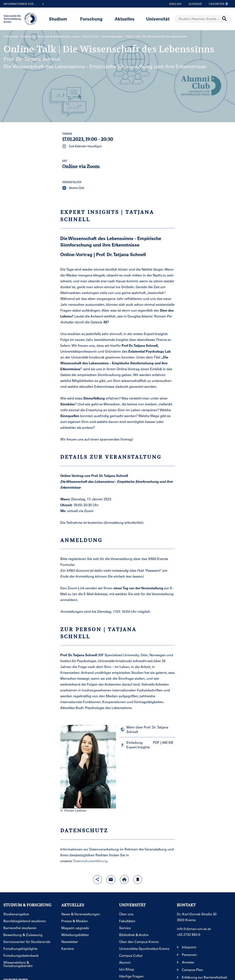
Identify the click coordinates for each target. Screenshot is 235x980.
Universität (158, 19)
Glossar (194, 4)
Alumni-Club (90, 36)
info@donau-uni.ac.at (194, 929)
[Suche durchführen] (225, 19)
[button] (147, 745)
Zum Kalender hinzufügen (82, 146)
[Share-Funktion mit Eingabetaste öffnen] (98, 880)
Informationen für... (25, 4)
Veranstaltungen (112, 36)
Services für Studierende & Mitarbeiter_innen (50, 36)
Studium (58, 19)
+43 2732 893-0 (189, 934)
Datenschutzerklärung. (91, 861)
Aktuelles (125, 19)
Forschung (91, 19)
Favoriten (217, 4)
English (175, 4)
